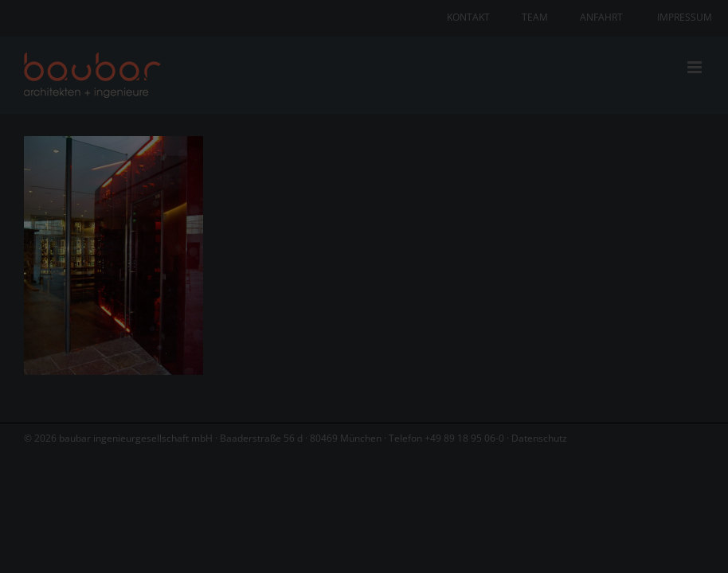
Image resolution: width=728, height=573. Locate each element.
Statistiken (342, 301)
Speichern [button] (364, 403)
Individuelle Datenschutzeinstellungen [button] (364, 450)
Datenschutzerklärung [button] (372, 485)
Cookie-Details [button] (284, 485)
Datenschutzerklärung (467, 234)
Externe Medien (507, 301)
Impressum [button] (452, 485)
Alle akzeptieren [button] (364, 357)
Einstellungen (393, 249)
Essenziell (194, 301)
